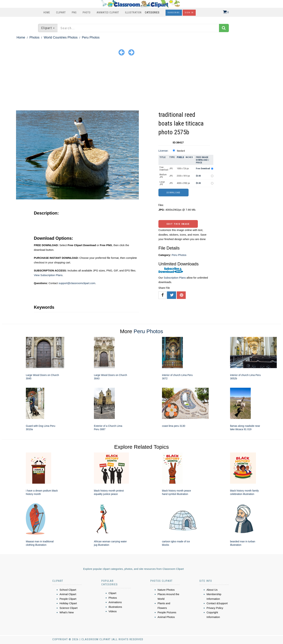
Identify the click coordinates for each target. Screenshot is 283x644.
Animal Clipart (68, 594)
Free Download (164, 169)
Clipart (61, 12)
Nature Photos (166, 590)
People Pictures (167, 612)
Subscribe (174, 13)
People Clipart (68, 599)
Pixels (180, 157)
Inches (189, 157)
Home (47, 12)
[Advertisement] (141, 84)
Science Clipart (69, 608)
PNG (74, 12)
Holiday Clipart (68, 603)
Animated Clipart (108, 12)
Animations (115, 602)
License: (163, 151)
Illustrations (115, 607)
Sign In (189, 13)
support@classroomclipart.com (77, 283)
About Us (212, 590)
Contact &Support (217, 603)
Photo (87, 12)
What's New (67, 612)
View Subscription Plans (48, 275)
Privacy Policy (215, 608)
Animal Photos (166, 617)
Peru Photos (91, 37)
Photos (34, 37)
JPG (171, 169)
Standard (181, 151)
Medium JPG (163, 176)
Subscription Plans (175, 278)
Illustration (133, 12)
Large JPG (162, 183)
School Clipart (68, 590)
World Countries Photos (61, 37)
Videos (113, 611)
